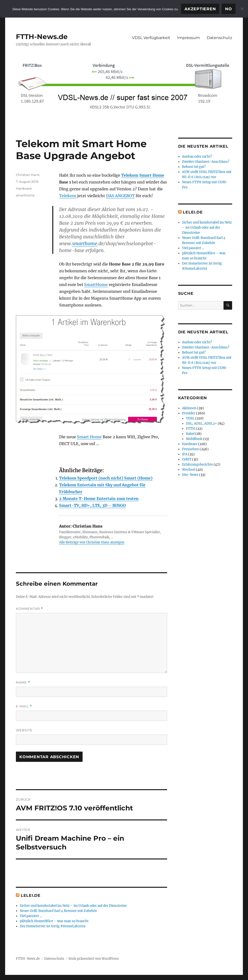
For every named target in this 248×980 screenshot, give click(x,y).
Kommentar (29, 609)
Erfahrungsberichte (197, 464)
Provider (189, 413)
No (229, 9)
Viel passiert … (31, 916)
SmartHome (96, 285)
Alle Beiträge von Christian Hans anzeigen (92, 542)
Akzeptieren (200, 9)
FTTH (190, 429)
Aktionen (189, 408)
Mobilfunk (194, 439)
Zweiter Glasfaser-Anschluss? (206, 162)
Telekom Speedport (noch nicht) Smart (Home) (106, 478)
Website (24, 730)
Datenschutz (219, 38)
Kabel (190, 434)
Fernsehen (190, 449)
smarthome (85, 244)
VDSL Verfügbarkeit (151, 38)
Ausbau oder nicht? (197, 157)
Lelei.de (31, 895)
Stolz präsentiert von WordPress (94, 959)
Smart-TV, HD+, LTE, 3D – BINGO (92, 505)
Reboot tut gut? (194, 167)
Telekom (130, 175)
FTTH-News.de (42, 37)
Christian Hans (28, 175)
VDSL (190, 418)
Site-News (190, 475)
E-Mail (24, 706)
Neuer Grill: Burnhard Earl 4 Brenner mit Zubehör (58, 911)
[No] (242, 9)
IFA (185, 454)
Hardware (24, 188)
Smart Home (152, 175)
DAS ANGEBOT (120, 196)
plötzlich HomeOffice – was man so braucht (54, 921)
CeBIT (187, 459)
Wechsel (189, 470)
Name (23, 682)
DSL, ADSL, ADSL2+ (201, 424)
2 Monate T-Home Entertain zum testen (99, 499)
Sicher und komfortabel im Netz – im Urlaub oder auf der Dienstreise (73, 906)
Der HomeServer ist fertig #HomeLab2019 (53, 926)
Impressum (189, 38)
